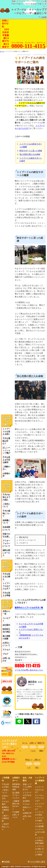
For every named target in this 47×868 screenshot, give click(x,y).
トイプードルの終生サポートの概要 (31, 145)
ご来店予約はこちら (5, 827)
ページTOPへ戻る (38, 862)
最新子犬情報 (41, 747)
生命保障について (6, 528)
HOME (7, 862)
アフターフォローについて (6, 543)
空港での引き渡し (6, 535)
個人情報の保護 (6, 637)
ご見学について (6, 505)
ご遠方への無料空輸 (5, 818)
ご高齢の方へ (6, 468)
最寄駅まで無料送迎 (5, 810)
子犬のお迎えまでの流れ (6, 497)
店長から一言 (6, 613)
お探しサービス (33, 747)
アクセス (6, 650)
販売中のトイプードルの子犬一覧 (29, 607)
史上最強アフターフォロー (16, 795)
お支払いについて (6, 644)
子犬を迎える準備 (6, 594)
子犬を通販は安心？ (6, 441)
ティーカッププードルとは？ (39, 798)
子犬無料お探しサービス (16, 815)
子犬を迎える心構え (6, 577)
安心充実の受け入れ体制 (30, 154)
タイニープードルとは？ (39, 806)
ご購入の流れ (37, 764)
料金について (29, 764)
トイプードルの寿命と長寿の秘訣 (39, 840)
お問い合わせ (6, 660)
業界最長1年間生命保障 (16, 787)
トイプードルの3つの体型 (40, 832)
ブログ (5, 654)
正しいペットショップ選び (6, 450)
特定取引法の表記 (6, 630)
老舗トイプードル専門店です (27, 787)
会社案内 (6, 625)
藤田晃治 (32, 682)
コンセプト (6, 619)
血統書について (6, 522)
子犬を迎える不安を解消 (6, 460)
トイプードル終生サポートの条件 (31, 160)
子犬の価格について (6, 513)
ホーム (25, 743)
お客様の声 (6, 475)
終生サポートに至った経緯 (31, 151)
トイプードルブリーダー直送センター (9, 744)
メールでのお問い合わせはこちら (29, 670)
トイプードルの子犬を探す (27, 795)
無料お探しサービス (6, 553)
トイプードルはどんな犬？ (6, 586)
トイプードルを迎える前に (6, 432)
